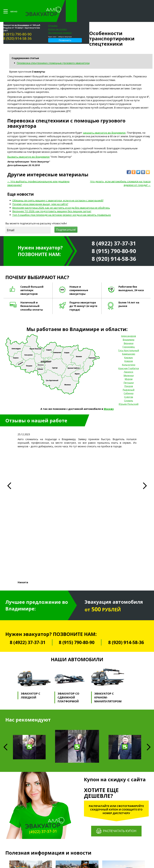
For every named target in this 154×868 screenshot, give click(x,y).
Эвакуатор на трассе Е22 (76, 833)
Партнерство (49, 803)
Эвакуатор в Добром (75, 843)
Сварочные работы (112, 814)
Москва (131, 841)
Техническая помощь (112, 794)
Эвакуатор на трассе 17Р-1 (77, 824)
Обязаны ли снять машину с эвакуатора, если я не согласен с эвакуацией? (58, 190)
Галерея (46, 799)
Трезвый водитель (111, 807)
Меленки (129, 365)
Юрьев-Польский (129, 394)
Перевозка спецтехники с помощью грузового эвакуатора (53, 52)
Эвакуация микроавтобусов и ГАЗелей (82, 804)
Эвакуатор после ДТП (75, 858)
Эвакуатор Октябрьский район (79, 836)
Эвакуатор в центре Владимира (79, 846)
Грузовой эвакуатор (75, 797)
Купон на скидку (119, 7)
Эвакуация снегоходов (76, 816)
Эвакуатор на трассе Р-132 (77, 821)
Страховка (47, 808)
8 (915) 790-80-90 (79, 12)
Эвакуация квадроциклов (77, 814)
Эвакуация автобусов (75, 802)
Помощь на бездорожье (114, 804)
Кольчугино (129, 354)
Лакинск (129, 361)
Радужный (129, 379)
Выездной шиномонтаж (113, 812)
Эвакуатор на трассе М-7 (77, 819)
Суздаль (129, 390)
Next (149, 601)
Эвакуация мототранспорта (78, 799)
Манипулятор (109, 809)
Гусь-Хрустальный (129, 340)
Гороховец (129, 336)
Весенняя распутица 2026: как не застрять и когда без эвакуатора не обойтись (61, 197)
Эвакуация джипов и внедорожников (82, 807)
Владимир (129, 329)
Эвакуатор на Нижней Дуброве (79, 848)
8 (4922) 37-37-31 (114, 233)
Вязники (129, 333)
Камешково (129, 344)
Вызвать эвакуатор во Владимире (28, 146)
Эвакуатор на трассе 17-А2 (77, 831)
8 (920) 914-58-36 (79, 16)
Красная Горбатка (129, 358)
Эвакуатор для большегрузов (79, 853)
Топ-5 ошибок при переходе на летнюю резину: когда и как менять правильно (62, 204)
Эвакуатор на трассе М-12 (77, 826)
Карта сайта (11, 816)
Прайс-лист (48, 795)
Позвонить (126, 18)
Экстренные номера (121, 11)
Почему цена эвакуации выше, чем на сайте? (40, 194)
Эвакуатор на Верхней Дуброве (79, 851)
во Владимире (83, 3)
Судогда (129, 386)
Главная (46, 791)
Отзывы (114, 4)
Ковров (129, 351)
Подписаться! (66, 219)
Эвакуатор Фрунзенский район (79, 841)
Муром (129, 369)
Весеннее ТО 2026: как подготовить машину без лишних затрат (52, 201)
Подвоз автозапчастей (113, 817)
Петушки (129, 372)
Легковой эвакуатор (75, 794)
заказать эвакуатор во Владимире (104, 122)
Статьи (46, 812)
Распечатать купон (116, 685)
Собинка (129, 383)
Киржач (129, 347)
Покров (129, 376)
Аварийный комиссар (112, 797)
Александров (129, 326)
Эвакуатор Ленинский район (78, 838)
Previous (6, 744)
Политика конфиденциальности (21, 813)
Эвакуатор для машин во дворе (79, 856)
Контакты (47, 816)
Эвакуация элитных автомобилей (80, 811)
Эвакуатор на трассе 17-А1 (77, 829)
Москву (109, 398)
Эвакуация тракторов (75, 809)
